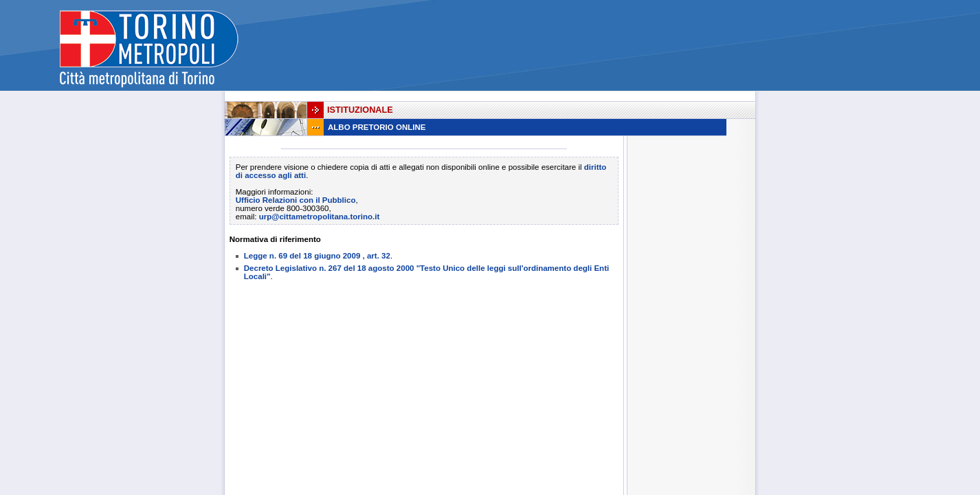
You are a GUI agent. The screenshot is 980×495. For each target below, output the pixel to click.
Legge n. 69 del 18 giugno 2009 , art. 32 (317, 256)
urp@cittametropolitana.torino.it (320, 217)
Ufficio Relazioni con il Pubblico (296, 200)
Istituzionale (360, 110)
